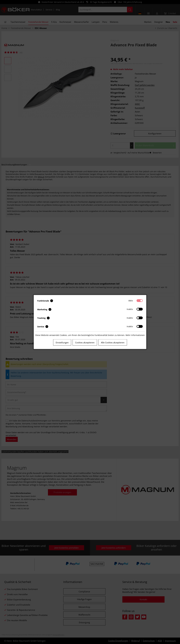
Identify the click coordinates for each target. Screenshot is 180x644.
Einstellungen (62, 342)
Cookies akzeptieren (85, 342)
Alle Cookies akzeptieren (113, 342)
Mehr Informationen (135, 335)
